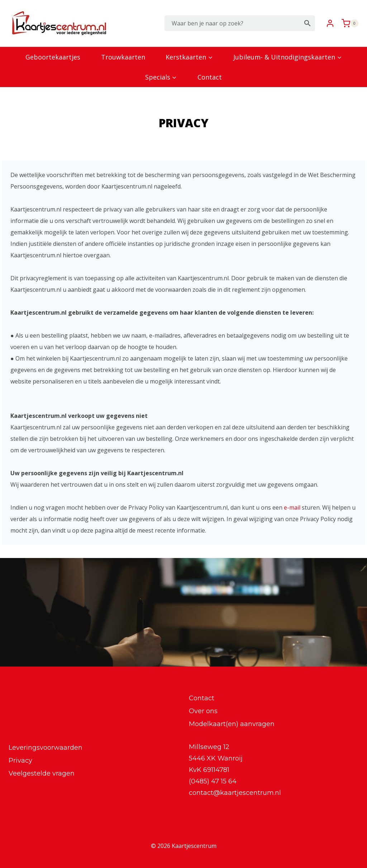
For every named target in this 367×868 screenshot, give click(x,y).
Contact (210, 77)
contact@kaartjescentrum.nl (235, 793)
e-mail (292, 507)
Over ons (203, 711)
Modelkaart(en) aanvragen (232, 724)
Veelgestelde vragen (42, 773)
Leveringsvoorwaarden (46, 748)
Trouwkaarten (123, 57)
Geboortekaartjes (53, 57)
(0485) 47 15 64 (213, 781)
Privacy (20, 760)
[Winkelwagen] (348, 23)
